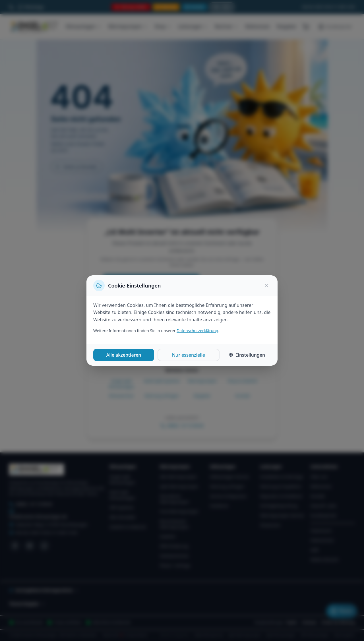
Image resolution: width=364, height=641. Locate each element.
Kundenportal (323, 515)
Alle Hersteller (123, 517)
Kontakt (242, 396)
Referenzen (258, 26)
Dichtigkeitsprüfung (279, 506)
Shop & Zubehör (242, 381)
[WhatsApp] (44, 546)
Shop (163, 26)
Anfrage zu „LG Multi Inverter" (151, 282)
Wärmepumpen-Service (282, 515)
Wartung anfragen (162, 396)
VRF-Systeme (121, 507)
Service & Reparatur (228, 496)
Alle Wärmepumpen (178, 477)
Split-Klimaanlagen (281, 635)
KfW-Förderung (174, 546)
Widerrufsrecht (324, 560)
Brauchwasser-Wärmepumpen (174, 524)
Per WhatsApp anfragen (182, 298)
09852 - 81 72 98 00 (182, 426)
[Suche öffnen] (222, 7)
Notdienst (219, 506)
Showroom (270, 525)
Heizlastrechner (174, 556)
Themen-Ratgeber (27, 604)
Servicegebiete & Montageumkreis (44, 590)
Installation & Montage (282, 477)
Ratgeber (287, 26)
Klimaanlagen (83, 26)
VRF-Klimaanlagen (315, 635)
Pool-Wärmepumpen (179, 511)
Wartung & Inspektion (281, 486)
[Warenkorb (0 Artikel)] (306, 27)
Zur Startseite (233, 282)
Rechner (227, 26)
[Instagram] (30, 546)
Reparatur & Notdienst (281, 496)
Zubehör (168, 536)
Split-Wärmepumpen (179, 486)
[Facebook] (15, 546)
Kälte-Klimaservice (209, 635)
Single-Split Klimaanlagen (121, 384)
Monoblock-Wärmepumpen (174, 499)
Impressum (321, 531)
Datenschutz (322, 540)
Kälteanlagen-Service (229, 477)
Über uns (319, 477)
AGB (314, 550)
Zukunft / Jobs (323, 506)
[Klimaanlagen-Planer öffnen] (342, 611)
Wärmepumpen (128, 26)
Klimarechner (121, 396)
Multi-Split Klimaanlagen (122, 495)
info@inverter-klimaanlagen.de (38, 514)
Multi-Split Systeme (162, 381)
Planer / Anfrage (175, 565)
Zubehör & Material (128, 527)
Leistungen (193, 26)
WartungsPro (344, 635)
